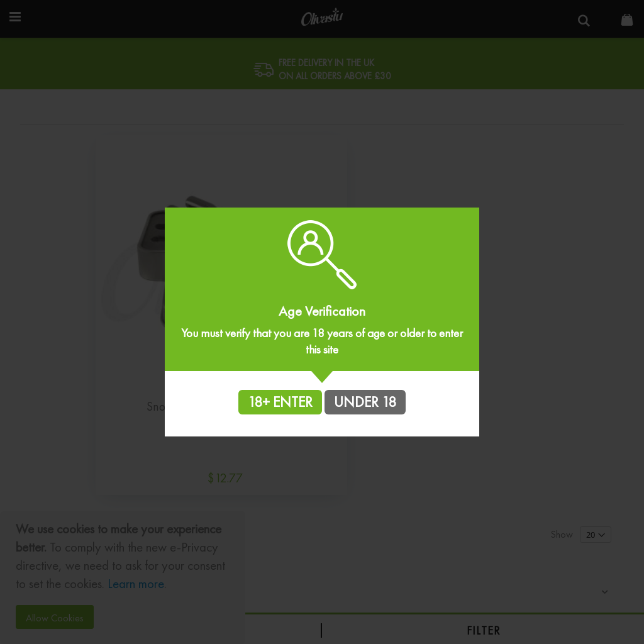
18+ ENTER (280, 402)
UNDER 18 (365, 402)
